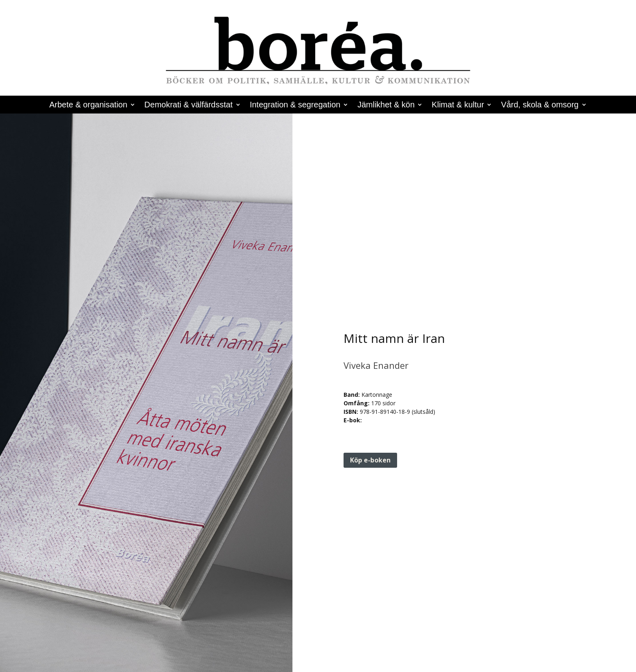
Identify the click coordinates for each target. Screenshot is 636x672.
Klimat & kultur (458, 105)
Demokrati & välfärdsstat (189, 105)
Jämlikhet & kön (386, 105)
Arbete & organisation (88, 105)
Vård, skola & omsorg (540, 105)
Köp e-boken (370, 460)
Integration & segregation (295, 105)
